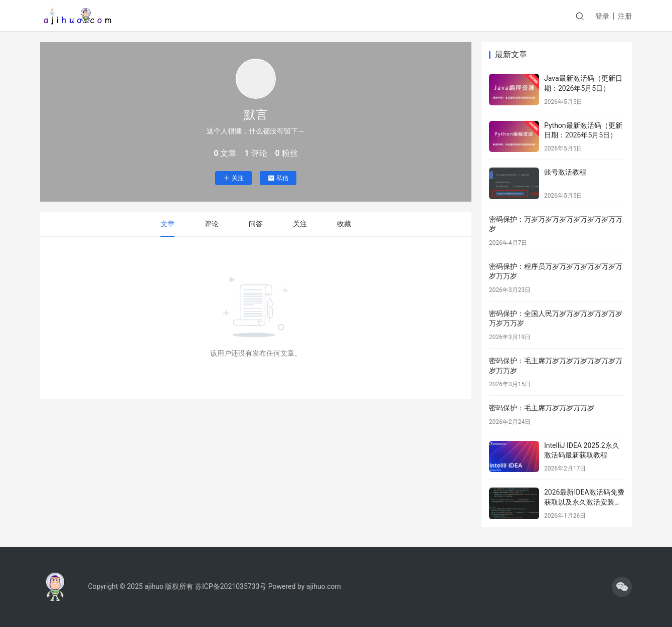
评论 (212, 224)
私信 (278, 178)
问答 (256, 224)
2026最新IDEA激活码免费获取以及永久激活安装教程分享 (584, 502)
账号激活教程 (565, 172)
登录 (602, 16)
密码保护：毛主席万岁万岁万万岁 (542, 408)
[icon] (622, 587)
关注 (233, 178)
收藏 (344, 224)
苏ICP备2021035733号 (231, 586)
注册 (625, 16)
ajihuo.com (324, 586)
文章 (167, 224)
